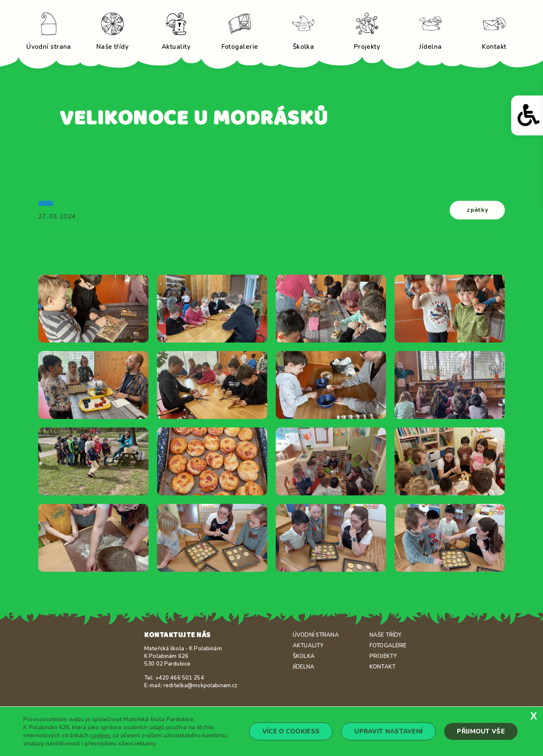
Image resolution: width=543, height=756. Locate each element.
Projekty (383, 656)
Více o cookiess (291, 731)
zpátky (477, 210)
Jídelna (304, 667)
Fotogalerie (388, 646)
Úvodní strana (316, 635)
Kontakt (382, 667)
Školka (304, 656)
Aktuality (308, 646)
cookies (101, 735)
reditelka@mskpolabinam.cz (200, 686)
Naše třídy (385, 635)
